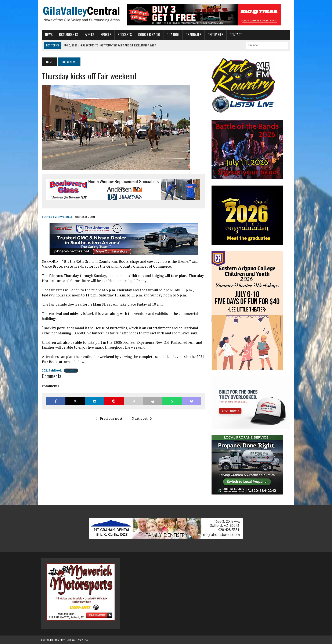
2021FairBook (51, 370)
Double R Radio (148, 35)
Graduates (193, 35)
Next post (141, 418)
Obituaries (215, 35)
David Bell (64, 217)
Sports (105, 35)
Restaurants (68, 35)
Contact (235, 35)
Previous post (109, 418)
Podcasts (124, 35)
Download (70, 370)
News (48, 35)
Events (88, 35)
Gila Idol (172, 35)
